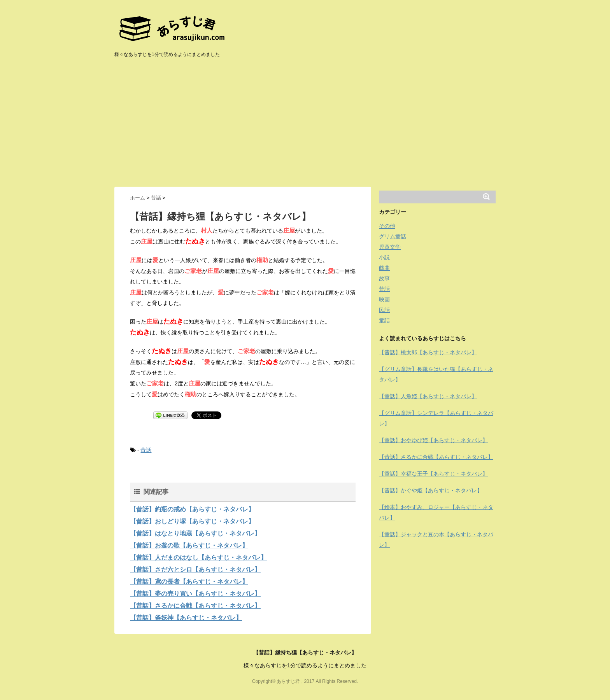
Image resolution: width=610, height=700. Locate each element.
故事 (384, 278)
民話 (384, 310)
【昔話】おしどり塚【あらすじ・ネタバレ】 (192, 521)
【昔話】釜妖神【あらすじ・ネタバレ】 (186, 618)
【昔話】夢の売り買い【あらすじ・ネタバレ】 (195, 594)
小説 (384, 257)
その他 (387, 226)
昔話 (146, 450)
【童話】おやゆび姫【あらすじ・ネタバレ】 (433, 440)
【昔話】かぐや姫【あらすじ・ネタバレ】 (431, 490)
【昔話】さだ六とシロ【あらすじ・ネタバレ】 (195, 570)
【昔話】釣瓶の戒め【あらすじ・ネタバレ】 (192, 509)
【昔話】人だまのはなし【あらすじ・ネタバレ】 (198, 557)
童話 (384, 320)
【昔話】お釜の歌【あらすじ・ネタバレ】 (189, 545)
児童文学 (390, 247)
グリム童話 (393, 236)
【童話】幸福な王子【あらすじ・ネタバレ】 (433, 474)
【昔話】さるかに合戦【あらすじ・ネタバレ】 (195, 606)
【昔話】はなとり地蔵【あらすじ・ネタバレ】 (195, 533)
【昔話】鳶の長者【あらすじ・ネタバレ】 (189, 582)
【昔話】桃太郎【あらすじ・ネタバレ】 (428, 352)
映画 (384, 299)
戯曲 (384, 268)
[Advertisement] (305, 128)
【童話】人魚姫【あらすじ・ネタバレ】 (428, 396)
